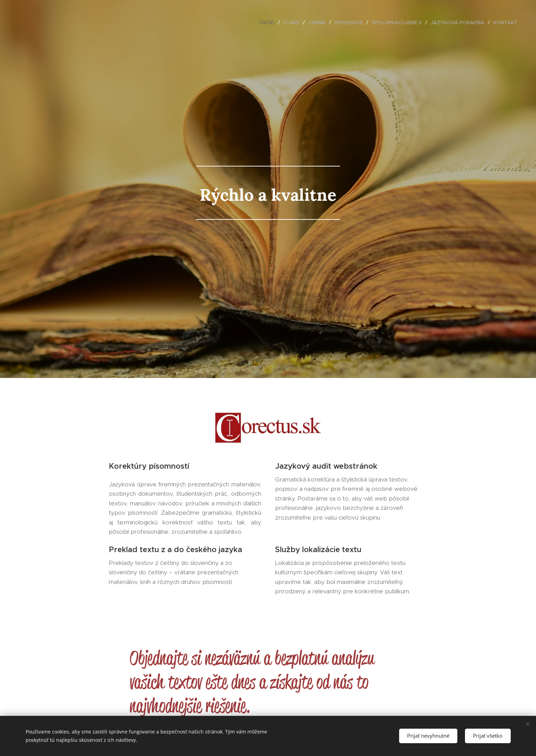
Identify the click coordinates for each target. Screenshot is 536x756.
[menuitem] (269, 22)
